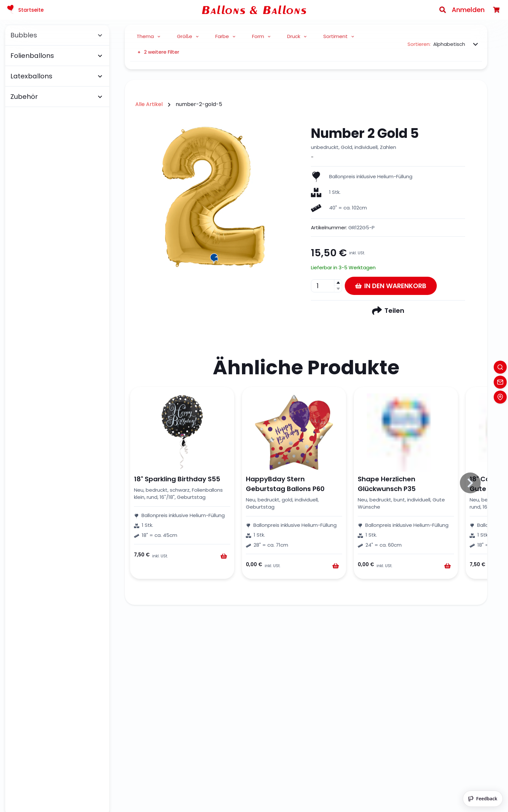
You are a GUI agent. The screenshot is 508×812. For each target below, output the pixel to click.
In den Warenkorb (391, 286)
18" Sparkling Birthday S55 (177, 479)
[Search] (443, 10)
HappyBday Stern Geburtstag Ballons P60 (285, 484)
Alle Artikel (149, 104)
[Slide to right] (470, 483)
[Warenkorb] (496, 10)
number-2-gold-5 (199, 104)
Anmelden (468, 10)
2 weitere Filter (158, 52)
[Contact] (500, 382)
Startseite (24, 10)
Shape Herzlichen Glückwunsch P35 (387, 484)
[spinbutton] (327, 286)
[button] (338, 283)
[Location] (500, 397)
